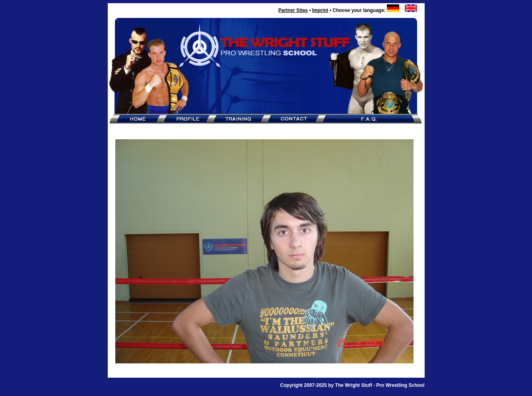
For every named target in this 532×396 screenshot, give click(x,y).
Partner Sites (293, 10)
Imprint (320, 10)
